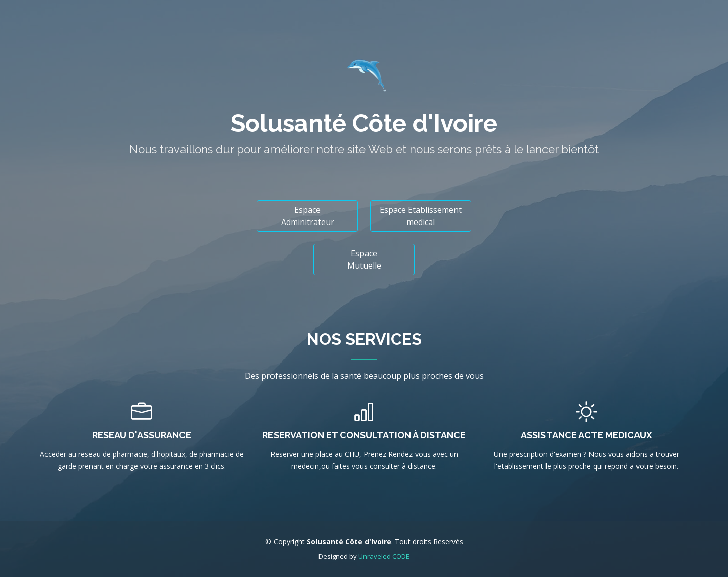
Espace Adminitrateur (308, 216)
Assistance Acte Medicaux (586, 435)
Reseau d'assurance (142, 435)
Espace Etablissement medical (421, 216)
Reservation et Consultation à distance (364, 435)
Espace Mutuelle (364, 259)
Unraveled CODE (384, 556)
